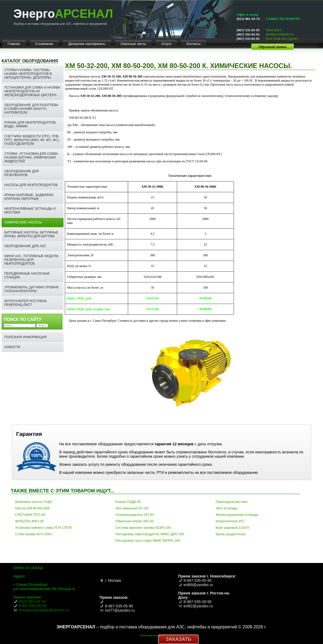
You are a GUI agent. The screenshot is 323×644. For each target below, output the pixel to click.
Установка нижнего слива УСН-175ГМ (43, 528)
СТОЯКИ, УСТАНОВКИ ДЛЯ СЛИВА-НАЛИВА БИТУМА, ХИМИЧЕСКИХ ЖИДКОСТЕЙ (32, 157)
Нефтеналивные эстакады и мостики (30, 211)
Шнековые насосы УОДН (34, 502)
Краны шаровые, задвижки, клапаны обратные (29, 197)
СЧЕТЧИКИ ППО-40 (30, 515)
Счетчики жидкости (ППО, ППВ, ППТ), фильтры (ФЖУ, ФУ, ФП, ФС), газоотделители (32, 140)
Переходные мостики (231, 502)
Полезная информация (25, 337)
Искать (42, 325)
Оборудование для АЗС (25, 246)
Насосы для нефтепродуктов (31, 185)
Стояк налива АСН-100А (33, 534)
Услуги (166, 44)
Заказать (178, 639)
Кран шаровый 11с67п (232, 528)
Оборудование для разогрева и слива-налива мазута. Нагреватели (31, 109)
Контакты (194, 44)
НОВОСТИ (12, 347)
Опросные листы (133, 44)
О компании (44, 44)
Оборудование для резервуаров (22, 173)
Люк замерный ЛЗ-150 (132, 508)
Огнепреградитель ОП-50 (135, 515)
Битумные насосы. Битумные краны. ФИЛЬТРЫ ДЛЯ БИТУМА (31, 234)
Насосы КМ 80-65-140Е (32, 508)
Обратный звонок (273, 47)
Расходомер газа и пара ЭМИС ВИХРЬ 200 (148, 541)
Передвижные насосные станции (27, 275)
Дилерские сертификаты (87, 44)
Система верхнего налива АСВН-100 (143, 528)
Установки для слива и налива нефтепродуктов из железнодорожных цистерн (32, 91)
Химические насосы (23, 222)
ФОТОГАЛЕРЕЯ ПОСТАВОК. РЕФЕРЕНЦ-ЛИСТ (26, 303)
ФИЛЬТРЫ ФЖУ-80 (29, 521)
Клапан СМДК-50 (128, 502)
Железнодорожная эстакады (237, 515)
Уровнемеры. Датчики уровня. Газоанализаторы (32, 289)
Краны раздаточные (231, 534)
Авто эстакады (227, 508)
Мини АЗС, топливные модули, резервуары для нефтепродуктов (32, 260)
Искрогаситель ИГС (230, 521)
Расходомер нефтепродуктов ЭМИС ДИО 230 (150, 534)
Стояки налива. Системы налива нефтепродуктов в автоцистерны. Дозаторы (28, 74)
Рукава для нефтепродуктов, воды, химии (30, 124)
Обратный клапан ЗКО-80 (135, 521)
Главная (14, 44)
